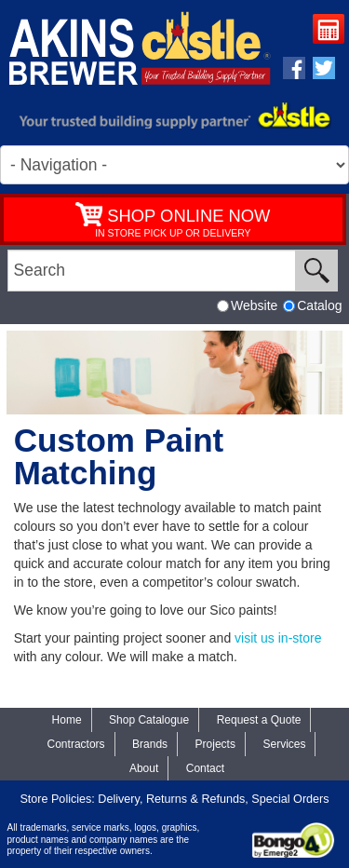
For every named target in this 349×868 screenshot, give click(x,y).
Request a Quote (331, 31)
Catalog (312, 305)
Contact (205, 768)
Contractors (76, 744)
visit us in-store (278, 638)
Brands (150, 744)
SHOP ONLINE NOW (188, 216)
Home (67, 720)
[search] (152, 271)
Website (247, 305)
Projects (215, 744)
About (144, 768)
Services (284, 744)
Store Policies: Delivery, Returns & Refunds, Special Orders (174, 799)
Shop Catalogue (149, 720)
